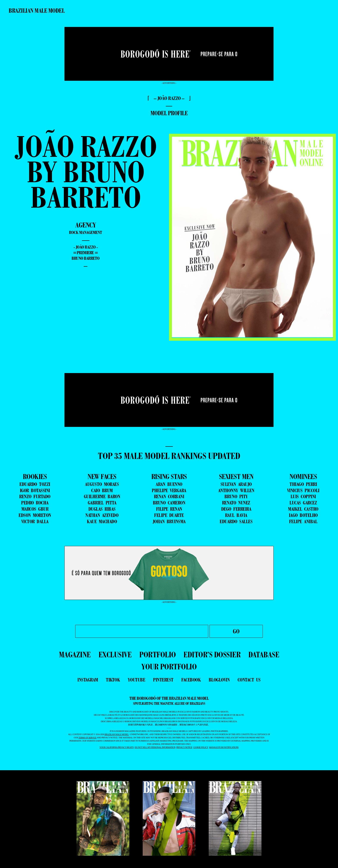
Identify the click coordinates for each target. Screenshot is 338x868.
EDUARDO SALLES (236, 521)
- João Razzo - (86, 247)
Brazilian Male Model (37, 11)
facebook (191, 680)
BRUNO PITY (236, 496)
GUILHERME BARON (102, 496)
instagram (88, 680)
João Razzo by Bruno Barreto (86, 172)
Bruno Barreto (86, 258)
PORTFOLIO (158, 654)
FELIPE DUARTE (169, 515)
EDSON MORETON (35, 515)
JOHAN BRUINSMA (169, 521)
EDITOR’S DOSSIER (212, 654)
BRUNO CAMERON (169, 503)
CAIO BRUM (102, 490)
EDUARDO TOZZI (35, 484)
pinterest (163, 680)
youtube (137, 680)
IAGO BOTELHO (303, 515)
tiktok (113, 680)
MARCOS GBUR (35, 509)
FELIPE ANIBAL (303, 521)
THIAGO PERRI (303, 484)
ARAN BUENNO (169, 484)
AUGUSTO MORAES (102, 484)
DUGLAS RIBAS (102, 509)
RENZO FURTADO (35, 496)
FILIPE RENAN (169, 509)
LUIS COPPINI (303, 496)
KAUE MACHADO (102, 521)
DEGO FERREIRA (236, 509)
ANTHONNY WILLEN (236, 490)
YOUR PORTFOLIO (169, 667)
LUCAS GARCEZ (303, 503)
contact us (249, 680)
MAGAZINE (75, 654)
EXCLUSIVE (115, 654)
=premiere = (86, 253)
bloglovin (219, 680)
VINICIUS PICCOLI (303, 490)
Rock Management (86, 232)
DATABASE (264, 654)
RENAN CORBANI (169, 496)
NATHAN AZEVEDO (102, 515)
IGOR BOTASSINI (35, 490)
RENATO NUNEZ (236, 503)
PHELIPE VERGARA (169, 490)
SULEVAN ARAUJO (236, 484)
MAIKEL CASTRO (303, 509)
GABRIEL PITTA (102, 503)
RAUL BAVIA (236, 515)
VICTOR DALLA (35, 521)
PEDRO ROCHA (35, 503)
